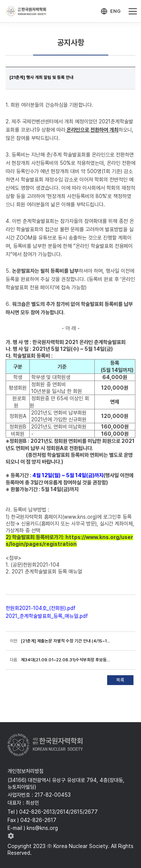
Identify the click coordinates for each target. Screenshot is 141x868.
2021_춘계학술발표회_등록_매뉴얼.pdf (47, 616)
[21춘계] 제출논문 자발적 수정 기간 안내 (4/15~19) (66, 641)
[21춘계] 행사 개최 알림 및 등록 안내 (41, 77)
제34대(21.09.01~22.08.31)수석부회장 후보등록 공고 (66, 660)
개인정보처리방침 (26, 771)
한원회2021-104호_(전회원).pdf (41, 608)
